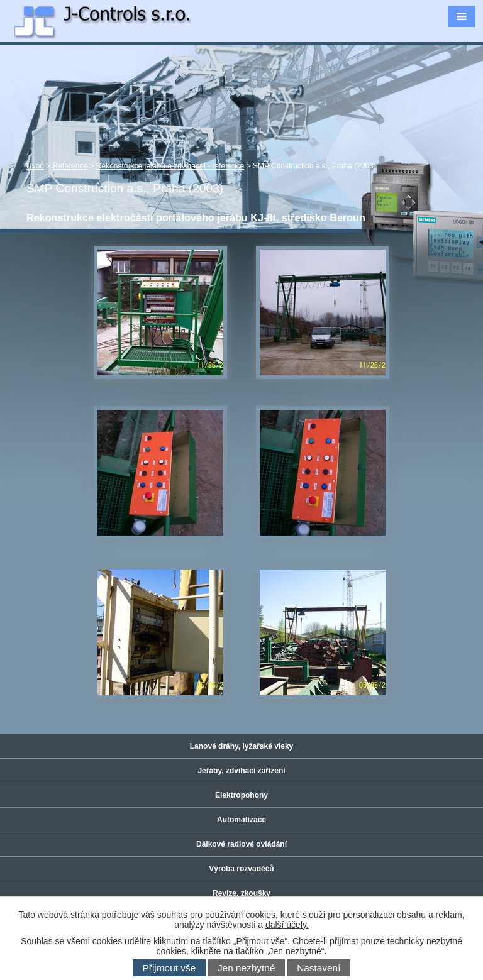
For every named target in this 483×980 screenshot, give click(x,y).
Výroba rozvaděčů (241, 869)
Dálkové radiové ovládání (241, 844)
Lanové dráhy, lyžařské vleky (242, 746)
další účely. (287, 925)
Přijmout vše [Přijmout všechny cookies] (169, 968)
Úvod (35, 166)
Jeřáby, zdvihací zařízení (241, 771)
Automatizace (241, 820)
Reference (70, 166)
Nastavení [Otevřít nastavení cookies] (319, 968)
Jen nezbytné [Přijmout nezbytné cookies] (247, 968)
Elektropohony (241, 795)
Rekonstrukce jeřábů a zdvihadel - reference (170, 166)
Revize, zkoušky (241, 893)
